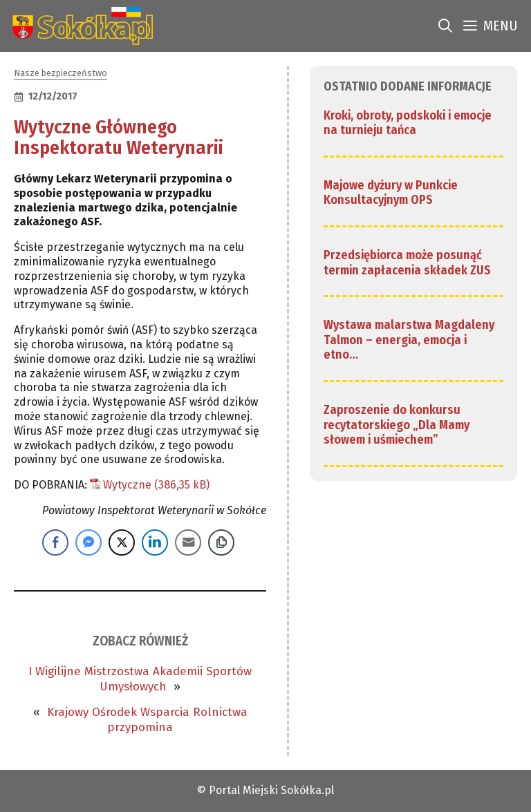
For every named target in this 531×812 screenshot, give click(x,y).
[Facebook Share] (55, 542)
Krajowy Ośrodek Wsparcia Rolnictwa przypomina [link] (147, 720)
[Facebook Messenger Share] (88, 542)
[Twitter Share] (122, 542)
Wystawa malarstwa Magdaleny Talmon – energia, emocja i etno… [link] (409, 340)
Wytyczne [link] (127, 485)
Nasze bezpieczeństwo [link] (60, 73)
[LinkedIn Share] (155, 542)
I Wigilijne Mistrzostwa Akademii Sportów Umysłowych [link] (140, 679)
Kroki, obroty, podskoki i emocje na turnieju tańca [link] (408, 123)
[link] (80, 26)
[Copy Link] (221, 542)
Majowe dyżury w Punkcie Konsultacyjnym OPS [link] (391, 193)
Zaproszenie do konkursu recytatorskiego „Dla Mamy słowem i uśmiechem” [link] (397, 425)
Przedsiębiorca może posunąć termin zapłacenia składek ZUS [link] (407, 263)
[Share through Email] (188, 542)
